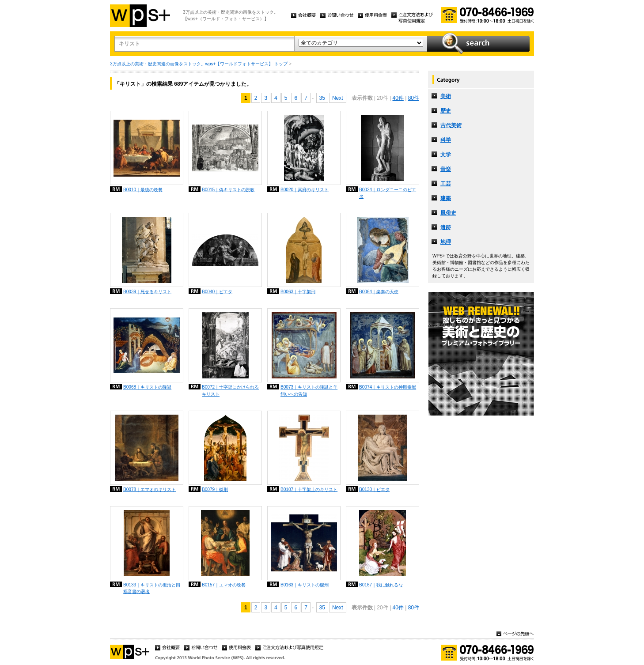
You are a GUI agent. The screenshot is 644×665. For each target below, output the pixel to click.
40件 (398, 98)
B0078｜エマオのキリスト (150, 489)
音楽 (446, 169)
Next (338, 98)
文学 (446, 155)
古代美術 (451, 125)
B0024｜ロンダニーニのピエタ (388, 193)
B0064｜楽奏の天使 (379, 292)
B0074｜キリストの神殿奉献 (388, 387)
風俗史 (448, 213)
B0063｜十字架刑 (298, 292)
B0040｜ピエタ (217, 292)
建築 (446, 198)
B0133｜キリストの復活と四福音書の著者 (152, 588)
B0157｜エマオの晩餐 (224, 585)
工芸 (446, 184)
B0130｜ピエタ (374, 489)
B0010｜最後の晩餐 (143, 190)
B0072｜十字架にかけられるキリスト (230, 390)
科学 (446, 140)
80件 (414, 98)
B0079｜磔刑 (215, 489)
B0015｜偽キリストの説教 (228, 190)
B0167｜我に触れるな (381, 585)
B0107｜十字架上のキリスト (309, 489)
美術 (446, 96)
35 (322, 98)
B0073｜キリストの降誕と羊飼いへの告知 (309, 390)
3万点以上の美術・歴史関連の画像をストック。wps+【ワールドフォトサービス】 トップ (199, 64)
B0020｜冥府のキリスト (305, 190)
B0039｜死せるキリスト (147, 292)
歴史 (446, 111)
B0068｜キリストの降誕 (147, 387)
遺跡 (446, 227)
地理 (446, 242)
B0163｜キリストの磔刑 (305, 585)
